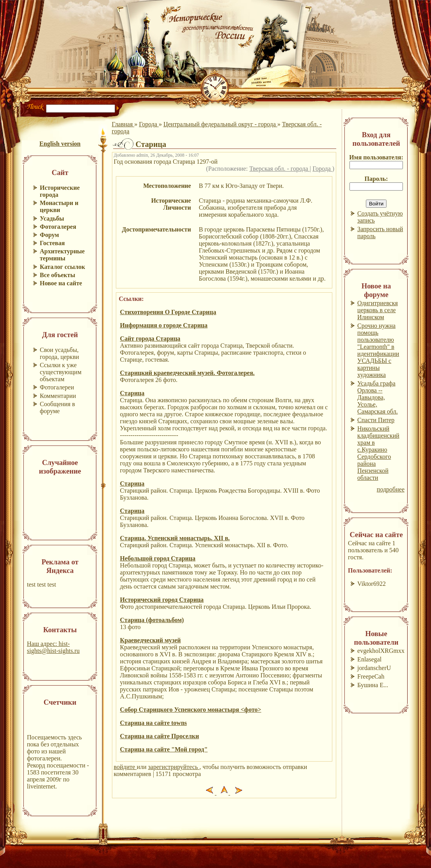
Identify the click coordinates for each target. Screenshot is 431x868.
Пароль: (376, 179)
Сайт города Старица (150, 339)
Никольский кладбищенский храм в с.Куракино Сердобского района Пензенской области (378, 453)
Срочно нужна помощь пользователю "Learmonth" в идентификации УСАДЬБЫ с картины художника (378, 350)
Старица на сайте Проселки (160, 736)
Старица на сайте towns (153, 723)
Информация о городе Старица (164, 325)
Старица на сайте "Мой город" (164, 749)
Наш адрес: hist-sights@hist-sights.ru (53, 647)
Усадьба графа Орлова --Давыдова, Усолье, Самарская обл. (378, 397)
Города (149, 124)
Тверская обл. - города (279, 169)
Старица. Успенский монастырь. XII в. (175, 538)
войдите (125, 767)
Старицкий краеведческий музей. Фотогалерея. (187, 373)
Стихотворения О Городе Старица (168, 312)
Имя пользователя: (376, 157)
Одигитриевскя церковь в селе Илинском (378, 310)
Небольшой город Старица (158, 558)
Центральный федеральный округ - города (220, 124)
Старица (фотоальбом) (152, 620)
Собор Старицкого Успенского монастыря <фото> (191, 710)
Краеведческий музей (151, 640)
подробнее (391, 489)
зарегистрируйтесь (174, 767)
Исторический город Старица (162, 600)
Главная (123, 124)
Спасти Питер (376, 420)
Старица (132, 393)
